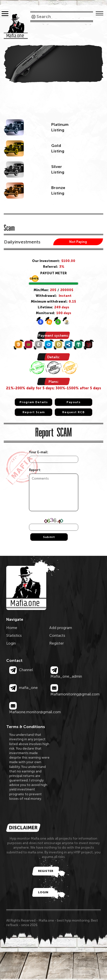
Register (56, 643)
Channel (21, 670)
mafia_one (23, 688)
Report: (35, 470)
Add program (61, 628)
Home (12, 628)
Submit (49, 537)
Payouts (73, 402)
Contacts (57, 636)
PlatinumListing (60, 127)
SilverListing (58, 169)
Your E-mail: (39, 452)
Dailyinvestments (22, 242)
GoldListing (58, 148)
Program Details (34, 402)
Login (11, 643)
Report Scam (34, 412)
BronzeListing (58, 190)
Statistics (14, 636)
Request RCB (73, 412)
